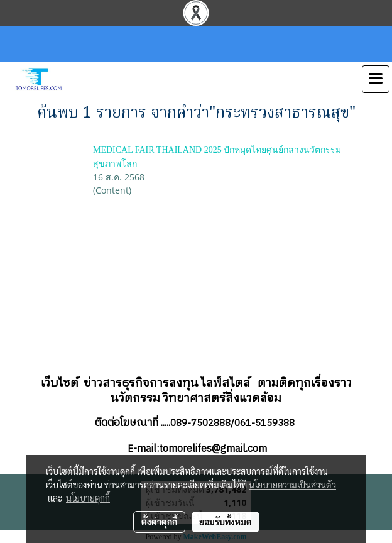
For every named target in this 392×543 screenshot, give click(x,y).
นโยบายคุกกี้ (88, 498)
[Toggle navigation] (376, 79)
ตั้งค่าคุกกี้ (159, 522)
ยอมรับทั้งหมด (226, 522)
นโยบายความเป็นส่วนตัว (292, 485)
